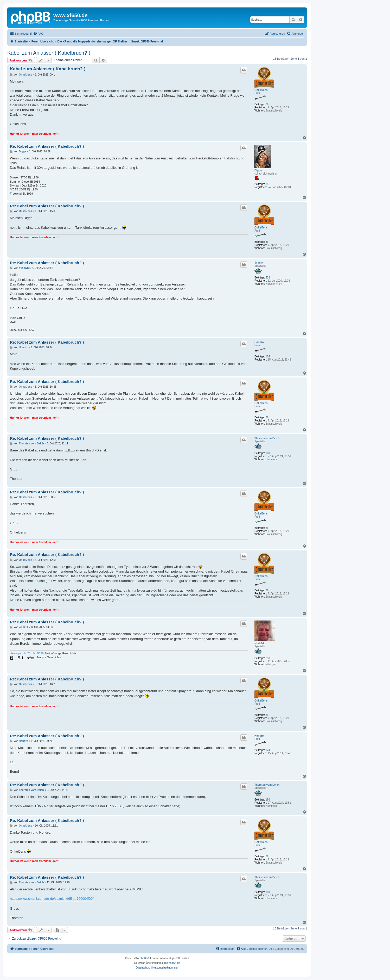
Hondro (259, 342)
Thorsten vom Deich (267, 438)
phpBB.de (174, 963)
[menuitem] (38, 34)
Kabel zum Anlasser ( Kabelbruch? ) (49, 53)
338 (268, 278)
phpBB (144, 958)
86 (267, 104)
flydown (259, 263)
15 (267, 184)
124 (268, 356)
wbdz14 (259, 643)
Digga (258, 170)
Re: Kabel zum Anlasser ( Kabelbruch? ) (47, 146)
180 (268, 453)
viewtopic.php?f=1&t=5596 (27, 653)
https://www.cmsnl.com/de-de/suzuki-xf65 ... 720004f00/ (52, 899)
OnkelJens (261, 90)
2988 (268, 658)
